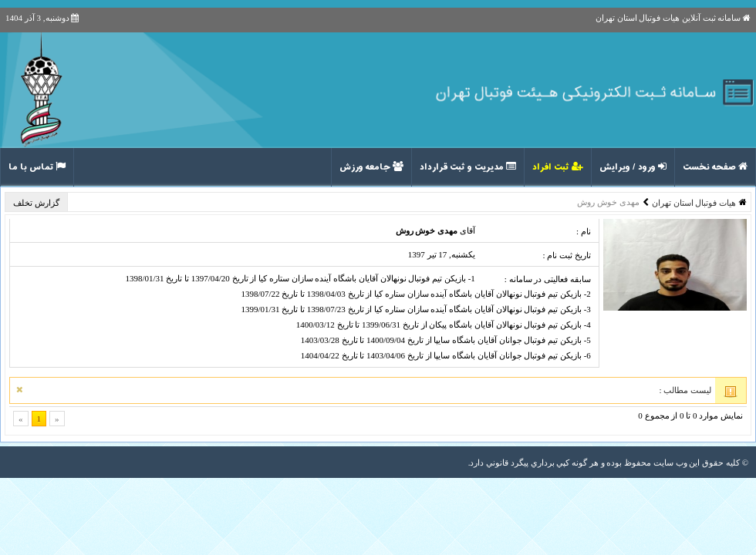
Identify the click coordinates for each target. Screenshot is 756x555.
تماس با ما (37, 167)
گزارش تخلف (37, 203)
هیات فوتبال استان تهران (694, 203)
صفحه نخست (715, 167)
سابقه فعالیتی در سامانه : (548, 279)
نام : (584, 231)
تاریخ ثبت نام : (566, 255)
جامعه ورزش (371, 167)
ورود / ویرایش (633, 167)
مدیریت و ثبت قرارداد (468, 167)
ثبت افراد (558, 167)
